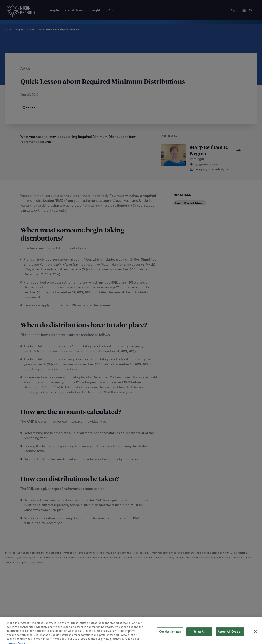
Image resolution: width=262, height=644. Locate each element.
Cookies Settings (170, 635)
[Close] (255, 635)
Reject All (199, 635)
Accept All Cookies (230, 635)
